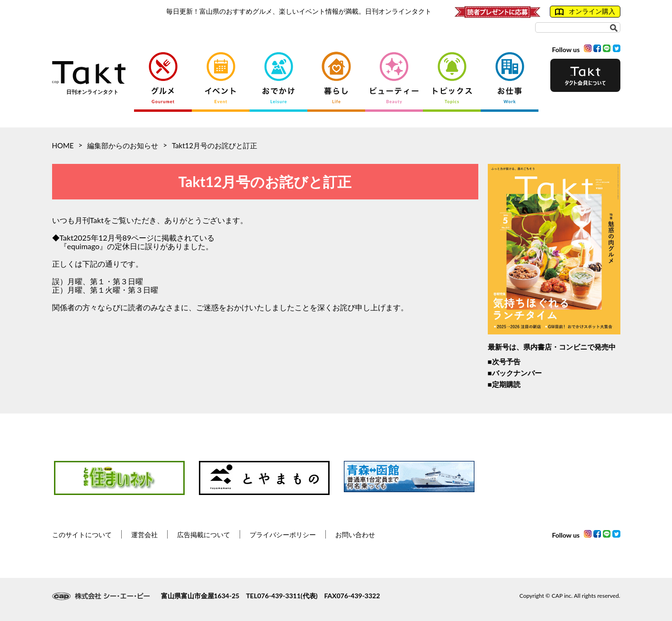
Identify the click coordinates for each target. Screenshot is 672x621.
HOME (63, 145)
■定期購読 (504, 384)
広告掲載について (204, 535)
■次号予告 (504, 361)
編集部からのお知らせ (123, 145)
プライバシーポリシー (283, 535)
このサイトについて (82, 535)
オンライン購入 (585, 11)
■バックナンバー (515, 373)
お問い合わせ (355, 535)
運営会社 (144, 535)
